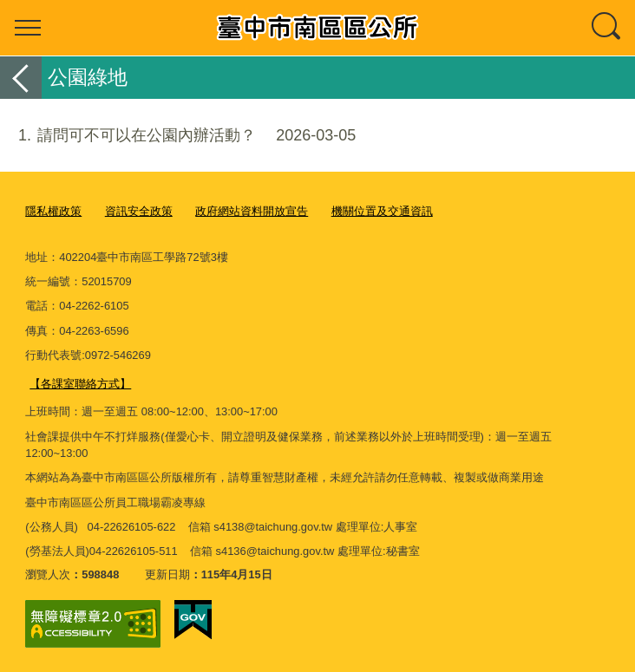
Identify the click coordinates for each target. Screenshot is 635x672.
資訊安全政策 (139, 211)
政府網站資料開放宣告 (252, 211)
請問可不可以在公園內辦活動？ (178, 136)
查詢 (607, 28)
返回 (21, 78)
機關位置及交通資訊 (382, 211)
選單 (28, 28)
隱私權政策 (53, 211)
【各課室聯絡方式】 (80, 383)
